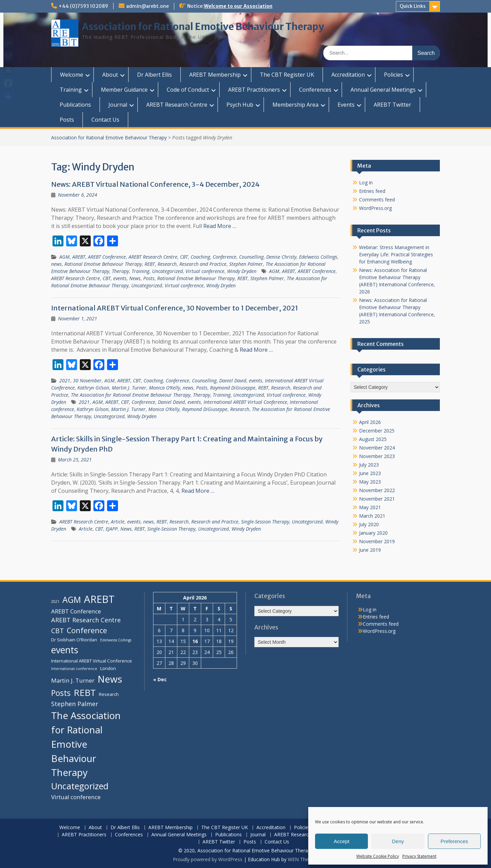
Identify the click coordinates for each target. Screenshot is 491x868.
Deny (398, 841)
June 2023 (370, 473)
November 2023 (377, 456)
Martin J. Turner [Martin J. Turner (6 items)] (73, 680)
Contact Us (105, 120)
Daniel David (233, 380)
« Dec (160, 679)
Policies (393, 75)
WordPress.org (375, 208)
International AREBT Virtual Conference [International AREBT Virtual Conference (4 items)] (92, 661)
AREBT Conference (107, 257)
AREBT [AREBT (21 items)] (99, 599)
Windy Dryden (242, 271)
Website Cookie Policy (378, 856)
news (56, 264)
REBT (150, 264)
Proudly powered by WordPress (208, 859)
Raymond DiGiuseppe (233, 388)
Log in (366, 182)
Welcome (72, 75)
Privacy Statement (419, 856)
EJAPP (112, 529)
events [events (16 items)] (65, 650)
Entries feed (372, 191)
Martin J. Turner (129, 388)
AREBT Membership (215, 75)
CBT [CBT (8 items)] (57, 631)
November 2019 (377, 541)
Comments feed (377, 200)
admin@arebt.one (147, 6)
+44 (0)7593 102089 (83, 6)
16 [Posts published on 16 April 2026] (195, 641)
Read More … (220, 226)
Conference (225, 257)
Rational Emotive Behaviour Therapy (103, 264)
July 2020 (369, 524)
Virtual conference (205, 271)
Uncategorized (167, 271)
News (135, 278)
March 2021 (372, 516)
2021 (65, 380)
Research (167, 264)
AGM (64, 257)
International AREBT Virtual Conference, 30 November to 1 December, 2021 (175, 308)
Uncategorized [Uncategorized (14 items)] (80, 786)
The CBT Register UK (287, 75)
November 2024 (377, 448)
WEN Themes (303, 859)
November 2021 (377, 499)
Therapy (120, 271)
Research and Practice (203, 264)
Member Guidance (124, 90)
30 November (87, 380)
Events (346, 105)
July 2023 (369, 465)
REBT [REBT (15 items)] (85, 692)
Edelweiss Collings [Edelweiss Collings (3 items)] (116, 640)
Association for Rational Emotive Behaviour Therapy (203, 27)
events (120, 278)
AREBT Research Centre (177, 105)
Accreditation (348, 75)
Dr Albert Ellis (154, 75)
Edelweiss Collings (318, 257)
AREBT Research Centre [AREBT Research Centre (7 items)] (86, 620)
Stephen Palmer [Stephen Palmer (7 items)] (75, 704)
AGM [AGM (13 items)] (72, 600)
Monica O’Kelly (165, 388)
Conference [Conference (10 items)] (87, 630)
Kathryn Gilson (93, 388)
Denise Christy (281, 257)
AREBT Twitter (392, 105)
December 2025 (377, 431)
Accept (342, 841)
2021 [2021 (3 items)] (55, 601)
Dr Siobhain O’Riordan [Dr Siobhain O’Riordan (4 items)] (74, 640)
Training (71, 90)
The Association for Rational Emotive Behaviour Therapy (131, 395)
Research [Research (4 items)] (109, 694)
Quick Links (413, 6)
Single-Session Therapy (265, 522)
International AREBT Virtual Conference (245, 402)
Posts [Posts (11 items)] (61, 693)
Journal (118, 105)
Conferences (315, 90)
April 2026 (370, 422)
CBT (184, 257)
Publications (75, 105)
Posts (67, 120)
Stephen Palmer (246, 264)
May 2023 (370, 482)
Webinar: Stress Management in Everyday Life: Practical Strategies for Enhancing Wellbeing (396, 254)
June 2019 (370, 550)
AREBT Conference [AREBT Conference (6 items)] (76, 611)
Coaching (200, 257)
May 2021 (370, 507)
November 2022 (377, 490)
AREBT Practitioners (254, 90)
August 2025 (373, 439)
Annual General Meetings (383, 90)
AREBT (79, 257)
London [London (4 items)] (108, 668)
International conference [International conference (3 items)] (74, 669)
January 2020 (373, 533)
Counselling (251, 257)
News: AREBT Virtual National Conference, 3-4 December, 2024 (155, 184)
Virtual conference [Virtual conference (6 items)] (76, 797)
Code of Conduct (188, 90)
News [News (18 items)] (110, 679)
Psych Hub (240, 105)
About (110, 75)
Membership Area (295, 105)
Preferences (454, 841)
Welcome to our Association (238, 6)
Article (118, 522)
